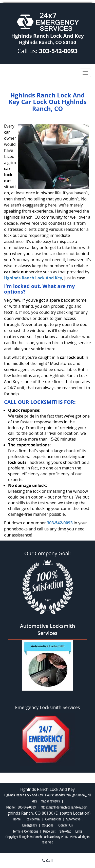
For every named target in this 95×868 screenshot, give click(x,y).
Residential (33, 819)
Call (48, 861)
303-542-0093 (58, 51)
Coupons (48, 825)
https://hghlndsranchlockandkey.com (64, 807)
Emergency (30, 825)
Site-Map (65, 831)
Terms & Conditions (25, 831)
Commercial (53, 819)
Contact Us (65, 825)
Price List (49, 831)
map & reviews (51, 801)
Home (17, 819)
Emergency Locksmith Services (48, 707)
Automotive (73, 819)
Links (79, 831)
